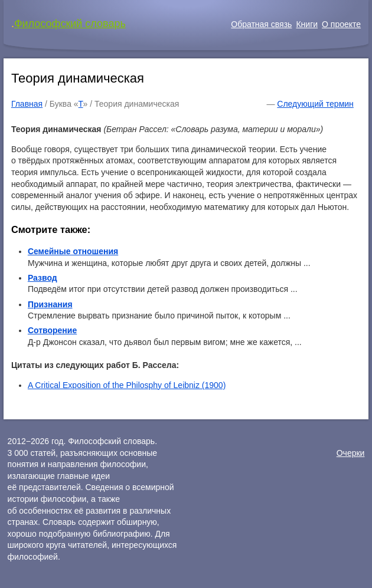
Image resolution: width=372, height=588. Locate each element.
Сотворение (52, 330)
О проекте (341, 24)
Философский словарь (70, 24)
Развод (43, 278)
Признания (50, 304)
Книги (307, 24)
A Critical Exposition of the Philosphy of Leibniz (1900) (127, 385)
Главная (27, 104)
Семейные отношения (73, 251)
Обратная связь (261, 24)
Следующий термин (315, 104)
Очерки (351, 453)
